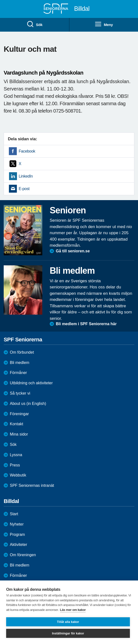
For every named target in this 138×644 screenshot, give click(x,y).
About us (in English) (28, 404)
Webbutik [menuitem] (18, 475)
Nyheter (17, 524)
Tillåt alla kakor (68, 622)
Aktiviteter (18, 545)
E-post (24, 189)
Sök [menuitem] (34, 24)
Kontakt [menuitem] (16, 424)
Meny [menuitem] (104, 24)
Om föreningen (23, 555)
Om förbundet (22, 352)
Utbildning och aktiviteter (31, 383)
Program (17, 535)
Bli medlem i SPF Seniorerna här (86, 324)
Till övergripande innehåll (0, 0)
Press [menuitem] (15, 465)
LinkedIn (26, 176)
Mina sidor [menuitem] (19, 434)
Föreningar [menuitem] (19, 414)
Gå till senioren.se (73, 251)
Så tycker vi (20, 393)
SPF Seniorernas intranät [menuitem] (32, 485)
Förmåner (18, 373)
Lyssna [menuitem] (16, 455)
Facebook (27, 151)
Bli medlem (20, 363)
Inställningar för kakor (68, 633)
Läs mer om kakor (73, 610)
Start (14, 514)
